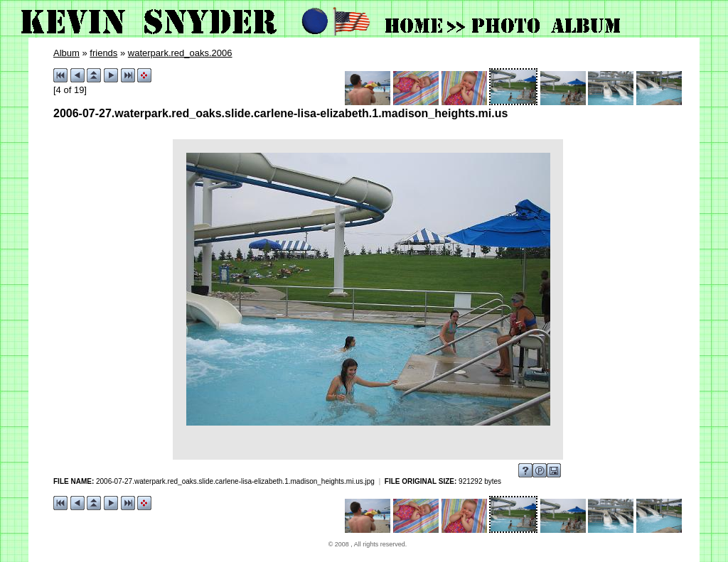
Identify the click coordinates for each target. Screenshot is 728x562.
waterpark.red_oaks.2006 (180, 53)
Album (66, 53)
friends (103, 53)
